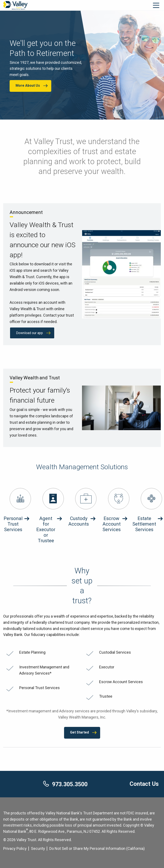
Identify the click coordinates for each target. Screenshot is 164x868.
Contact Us (144, 784)
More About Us (28, 85)
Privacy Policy (15, 848)
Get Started (79, 732)
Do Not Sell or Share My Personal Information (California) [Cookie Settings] (97, 848)
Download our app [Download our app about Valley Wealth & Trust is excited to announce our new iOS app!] (29, 333)
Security (38, 848)
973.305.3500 (65, 784)
